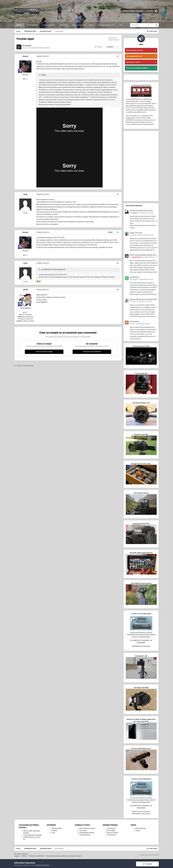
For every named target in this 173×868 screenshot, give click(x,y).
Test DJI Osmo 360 (141, 373)
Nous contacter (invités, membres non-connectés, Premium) (64, 856)
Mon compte (111, 831)
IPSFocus (25, 854)
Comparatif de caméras (87, 833)
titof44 (25, 290)
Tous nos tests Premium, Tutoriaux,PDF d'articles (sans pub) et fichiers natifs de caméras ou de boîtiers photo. (141, 635)
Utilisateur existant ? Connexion (133, 11)
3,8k (25, 312)
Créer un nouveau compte (44, 352)
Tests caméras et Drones (87, 828)
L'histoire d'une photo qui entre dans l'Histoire (141, 211)
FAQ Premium (111, 835)
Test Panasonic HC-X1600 (141, 346)
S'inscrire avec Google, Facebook (137, 68)
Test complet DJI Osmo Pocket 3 (141, 583)
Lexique (138, 831)
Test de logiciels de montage (32, 835)
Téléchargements (32, 25)
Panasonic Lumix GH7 (141, 434)
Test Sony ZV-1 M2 (141, 656)
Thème (24, 856)
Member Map (64, 25)
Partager (98, 47)
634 (25, 79)
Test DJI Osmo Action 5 (141, 493)
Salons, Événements (79, 25)
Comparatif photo (85, 835)
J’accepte (147, 864)
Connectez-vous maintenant (92, 352)
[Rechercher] (142, 25)
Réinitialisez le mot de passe (141, 646)
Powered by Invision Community (149, 855)
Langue (17, 856)
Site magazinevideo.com (106, 25)
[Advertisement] (141, 166)
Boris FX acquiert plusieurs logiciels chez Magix (143, 255)
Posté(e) (43, 56)
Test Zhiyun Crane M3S (141, 688)
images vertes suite (136, 233)
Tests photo (83, 831)
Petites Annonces (49, 25)
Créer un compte (112, 833)
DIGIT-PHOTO (135, 99)
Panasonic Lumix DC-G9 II (141, 524)
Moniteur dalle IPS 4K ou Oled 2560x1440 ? (143, 299)
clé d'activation (134, 277)
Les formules (111, 828)
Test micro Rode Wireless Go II (141, 749)
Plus (121, 25)
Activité (19, 25)
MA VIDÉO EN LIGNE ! (43, 48)
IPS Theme (17, 854)
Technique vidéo (56, 828)
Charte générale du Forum (135, 50)
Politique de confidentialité (37, 856)
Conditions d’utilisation (42, 865)
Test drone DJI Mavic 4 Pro (141, 403)
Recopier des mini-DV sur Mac (141, 464)
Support (92, 25)
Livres (53, 833)
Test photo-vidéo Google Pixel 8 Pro (141, 553)
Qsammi (25, 56)
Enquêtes (54, 831)
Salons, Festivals (140, 828)
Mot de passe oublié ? (133, 62)
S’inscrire (150, 11)
